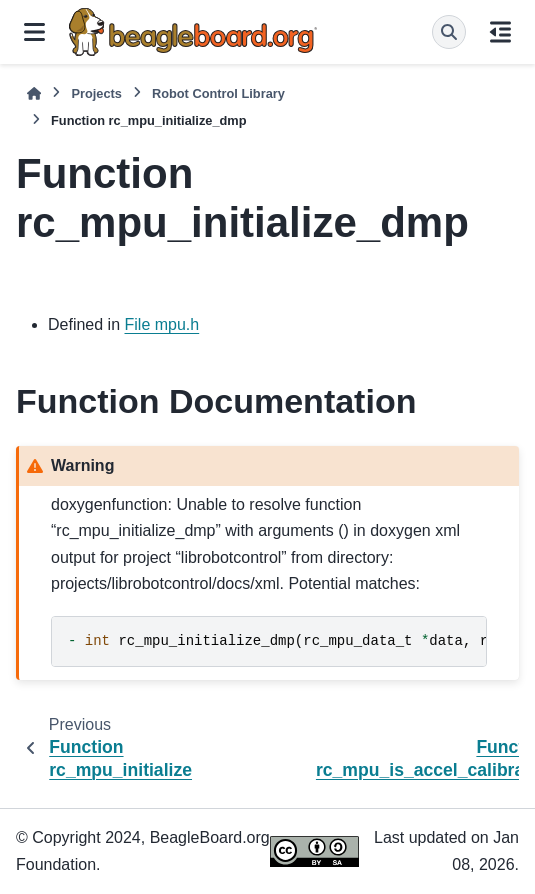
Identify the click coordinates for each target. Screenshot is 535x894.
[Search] (449, 32)
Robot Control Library (218, 93)
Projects (96, 93)
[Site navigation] (34, 32)
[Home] (34, 93)
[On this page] (500, 32)
